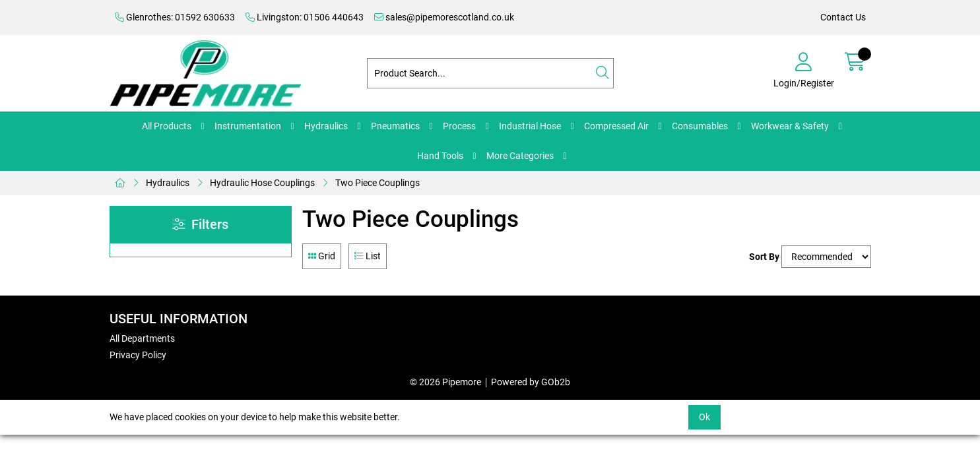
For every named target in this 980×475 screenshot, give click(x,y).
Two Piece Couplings (377, 183)
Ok (704, 417)
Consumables (700, 126)
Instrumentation (248, 126)
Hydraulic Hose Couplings (262, 183)
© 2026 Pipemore (445, 382)
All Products (167, 126)
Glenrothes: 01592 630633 (175, 17)
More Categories (520, 156)
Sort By (764, 257)
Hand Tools (440, 156)
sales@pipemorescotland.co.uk (444, 17)
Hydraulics (326, 126)
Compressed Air (616, 126)
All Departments (142, 338)
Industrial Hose (530, 126)
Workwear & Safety (790, 126)
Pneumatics (395, 126)
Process (459, 126)
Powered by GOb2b (531, 382)
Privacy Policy (138, 355)
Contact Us (843, 17)
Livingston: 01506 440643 (305, 17)
